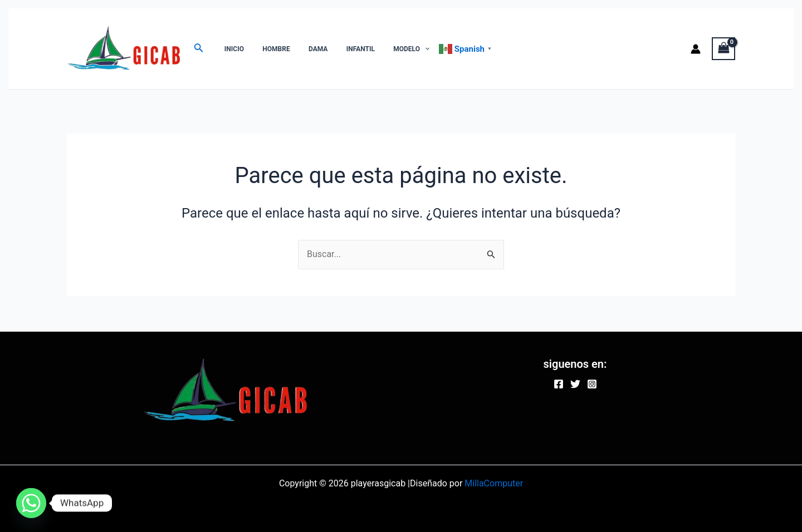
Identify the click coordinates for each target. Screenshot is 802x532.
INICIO (231, 49)
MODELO (388, 49)
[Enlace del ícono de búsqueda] (199, 49)
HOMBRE (268, 49)
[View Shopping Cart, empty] (723, 49)
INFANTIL (342, 49)
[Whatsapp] (31, 503)
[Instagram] (592, 384)
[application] (401, 49)
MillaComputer (494, 483)
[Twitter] (575, 384)
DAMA (305, 49)
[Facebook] (559, 384)
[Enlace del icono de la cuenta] (696, 49)
